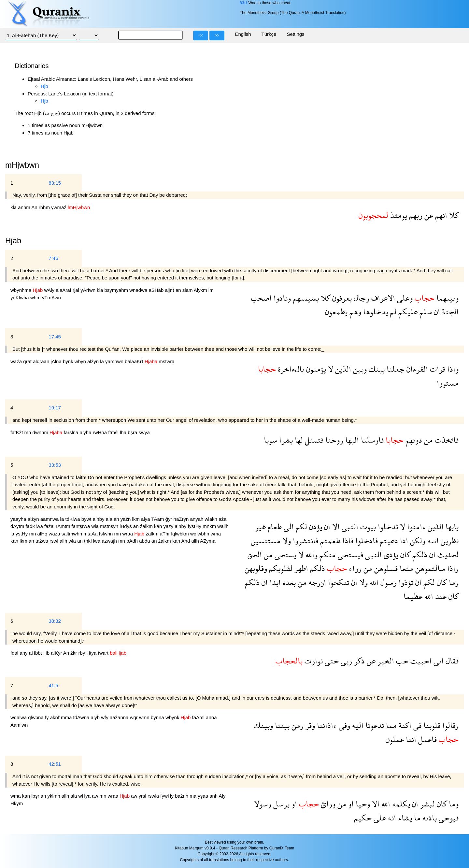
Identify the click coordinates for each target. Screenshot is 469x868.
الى (288, 526)
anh (214, 796)
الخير (385, 661)
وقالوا (449, 725)
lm (211, 290)
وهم (354, 312)
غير (260, 526)
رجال (361, 298)
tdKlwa (73, 519)
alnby (99, 519)
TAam (158, 519)
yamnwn (115, 361)
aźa (222, 519)
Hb (47, 653)
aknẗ (56, 717)
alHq (43, 534)
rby (82, 653)
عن (428, 215)
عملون (395, 739)
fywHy (168, 796)
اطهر (300, 568)
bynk (69, 361)
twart (104, 653)
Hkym (17, 803)
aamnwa (50, 519)
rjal (77, 290)
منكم (327, 555)
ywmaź (59, 207)
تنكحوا (338, 582)
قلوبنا (431, 725)
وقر (309, 725)
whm (36, 298)
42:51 (55, 764)
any (24, 653)
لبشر (426, 804)
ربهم (415, 215)
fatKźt (17, 432)
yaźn (126, 519)
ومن (297, 725)
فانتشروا (305, 541)
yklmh (54, 796)
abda (145, 541)
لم (392, 312)
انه (391, 818)
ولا (286, 541)
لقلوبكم (280, 568)
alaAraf (64, 290)
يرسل (280, 804)
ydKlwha (20, 298)
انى (438, 661)
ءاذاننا (326, 725)
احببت (420, 661)
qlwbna (36, 717)
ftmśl (114, 432)
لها (298, 440)
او (350, 804)
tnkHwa (93, 541)
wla (96, 526)
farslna (71, 432)
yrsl (143, 796)
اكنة (404, 725)
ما (416, 818)
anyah (197, 519)
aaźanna (120, 717)
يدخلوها (375, 312)
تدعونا (374, 725)
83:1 (243, 3)
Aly (222, 796)
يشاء (404, 818)
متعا (405, 568)
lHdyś (126, 526)
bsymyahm (117, 290)
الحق (255, 555)
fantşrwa (82, 526)
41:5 (53, 685)
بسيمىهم (305, 298)
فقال (451, 661)
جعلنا (395, 369)
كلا (453, 215)
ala (110, 519)
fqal (15, 653)
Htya (92, 653)
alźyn (94, 361)
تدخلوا (387, 526)
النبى (349, 526)
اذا (403, 541)
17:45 (55, 337)
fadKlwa (35, 526)
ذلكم (419, 555)
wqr (135, 717)
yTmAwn (51, 298)
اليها (351, 440)
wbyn (81, 361)
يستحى (284, 555)
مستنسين (266, 541)
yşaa (204, 796)
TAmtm (63, 526)
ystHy (22, 534)
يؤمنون (315, 369)
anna (211, 717)
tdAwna (82, 717)
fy (48, 717)
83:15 (55, 183)
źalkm (147, 526)
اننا (410, 739)
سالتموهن (429, 568)
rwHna (101, 432)
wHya (85, 796)
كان (404, 555)
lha (124, 432)
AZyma (208, 541)
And (186, 541)
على (379, 818)
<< (201, 36)
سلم (425, 312)
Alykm (201, 290)
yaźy (169, 526)
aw (96, 796)
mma (67, 717)
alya (146, 519)
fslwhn (107, 534)
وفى (343, 725)
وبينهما (447, 298)
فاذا (347, 541)
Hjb (44, 86)
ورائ (327, 804)
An (35, 207)
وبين (359, 369)
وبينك (263, 725)
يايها (451, 526)
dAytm (18, 526)
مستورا (448, 383)
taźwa (43, 541)
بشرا (285, 440)
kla (14, 207)
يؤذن (315, 526)
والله (311, 555)
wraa (128, 534)
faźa (50, 526)
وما (453, 582)
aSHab (157, 290)
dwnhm (41, 432)
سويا (270, 440)
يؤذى (390, 555)
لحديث (447, 555)
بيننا (281, 725)
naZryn (182, 519)
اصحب (261, 298)
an (179, 290)
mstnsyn (110, 526)
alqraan (42, 361)
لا (330, 369)
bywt (87, 519)
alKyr (57, 653)
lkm (137, 519)
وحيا (362, 804)
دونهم (413, 440)
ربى (345, 661)
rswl (55, 541)
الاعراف (382, 298)
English (243, 34)
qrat (28, 361)
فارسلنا (371, 440)
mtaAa (91, 534)
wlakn (212, 519)
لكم (300, 526)
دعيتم (388, 541)
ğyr (170, 519)
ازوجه (316, 582)
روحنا (333, 440)
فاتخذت (446, 440)
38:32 (55, 621)
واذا (452, 369)
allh (64, 541)
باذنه (429, 818)
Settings (295, 34)
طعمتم (329, 541)
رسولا (263, 804)
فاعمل (426, 739)
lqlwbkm (181, 534)
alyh (96, 717)
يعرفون (341, 298)
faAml (199, 717)
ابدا (274, 582)
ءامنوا (415, 526)
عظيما (413, 596)
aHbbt (36, 653)
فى (416, 725)
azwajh (110, 541)
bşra (133, 432)
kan (159, 526)
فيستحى (349, 555)
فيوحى (448, 818)
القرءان (416, 369)
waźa (17, 361)
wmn (145, 717)
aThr (166, 534)
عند (440, 596)
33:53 (55, 465)
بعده (288, 582)
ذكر (358, 661)
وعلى (404, 298)
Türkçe (269, 34)
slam (188, 290)
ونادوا (281, 298)
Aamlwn (19, 725)
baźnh (182, 796)
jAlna (57, 361)
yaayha (19, 519)
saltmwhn (73, 534)
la (103, 361)
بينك (376, 369)
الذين (342, 369)
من (427, 440)
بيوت (367, 526)
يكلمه (400, 804)
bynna (158, 717)
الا (335, 526)
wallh (223, 526)
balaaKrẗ (135, 361)
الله (373, 582)
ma (194, 796)
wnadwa (139, 290)
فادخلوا (366, 541)
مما (390, 725)
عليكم (407, 312)
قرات (437, 369)
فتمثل (313, 440)
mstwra (166, 361)
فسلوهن (385, 568)
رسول (388, 582)
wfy (105, 717)
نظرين (449, 541)
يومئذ (398, 215)
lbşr (36, 796)
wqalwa (19, 717)
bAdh (133, 541)
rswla (154, 796)
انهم (440, 215)
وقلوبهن (256, 568)
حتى (331, 661)
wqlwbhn (200, 534)
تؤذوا (405, 582)
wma (216, 534)
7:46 (53, 258)
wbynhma (21, 290)
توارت (313, 661)
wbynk (173, 717)
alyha (86, 432)
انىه (432, 541)
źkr (74, 653)
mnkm (210, 526)
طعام (274, 526)
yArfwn (89, 290)
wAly (50, 290)
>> (217, 36)
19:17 (55, 408)
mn (28, 432)
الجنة (449, 312)
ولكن (417, 541)
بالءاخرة (290, 369)
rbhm (45, 207)
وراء (354, 568)
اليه (357, 725)
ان (436, 312)
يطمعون (336, 312)
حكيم (363, 818)
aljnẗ (170, 290)
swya (144, 432)
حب (401, 661)
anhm (25, 207)
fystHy (195, 526)
